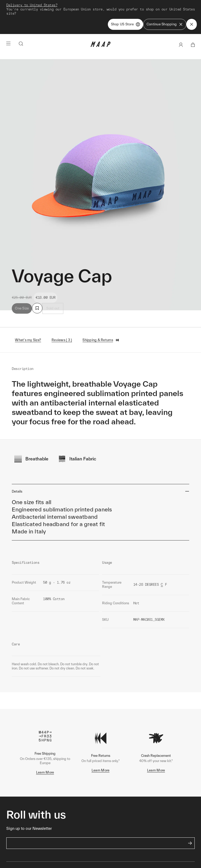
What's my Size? (28, 340)
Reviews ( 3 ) (62, 340)
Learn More (45, 772)
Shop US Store (125, 24)
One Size (22, 308)
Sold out (53, 308)
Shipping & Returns (101, 340)
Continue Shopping (165, 24)
